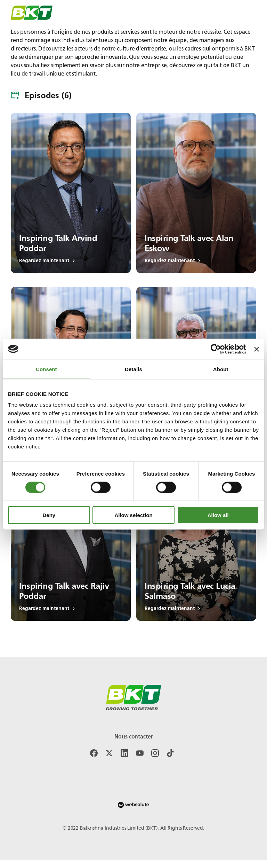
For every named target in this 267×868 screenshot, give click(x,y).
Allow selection (133, 515)
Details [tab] (133, 369)
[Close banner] (257, 349)
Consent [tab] (46, 369)
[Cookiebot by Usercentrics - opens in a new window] (216, 349)
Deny (49, 515)
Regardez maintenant (47, 261)
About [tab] (221, 369)
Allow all (218, 515)
